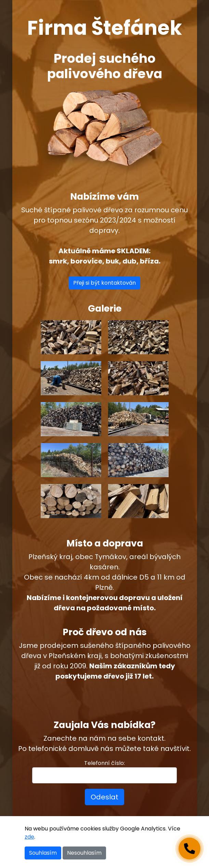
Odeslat (104, 797)
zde (29, 837)
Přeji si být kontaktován (104, 283)
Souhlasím (43, 853)
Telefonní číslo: (104, 763)
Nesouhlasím (84, 853)
